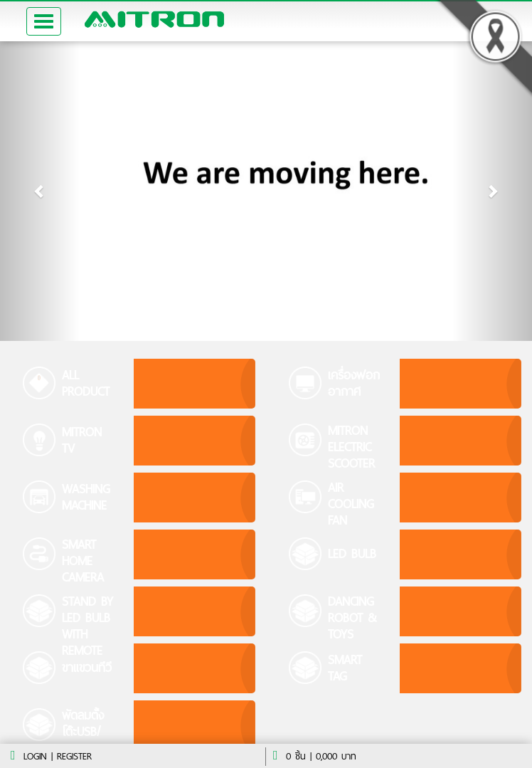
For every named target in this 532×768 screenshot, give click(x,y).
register (74, 756)
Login (35, 756)
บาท (336, 756)
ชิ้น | (299, 756)
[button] (40, 191)
